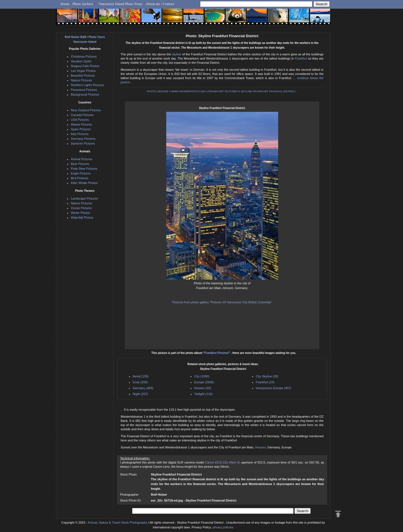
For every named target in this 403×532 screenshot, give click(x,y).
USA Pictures (80, 120)
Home (65, 4)
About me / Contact (160, 4)
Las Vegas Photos (83, 71)
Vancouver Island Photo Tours (121, 4)
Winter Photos (80, 213)
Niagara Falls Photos (85, 66)
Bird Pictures (79, 178)
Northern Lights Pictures (87, 85)
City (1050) (202, 376)
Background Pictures (85, 94)
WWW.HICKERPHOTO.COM (188, 91)
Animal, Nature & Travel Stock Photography (118, 522)
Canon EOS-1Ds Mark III (222, 462)
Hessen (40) (203, 388)
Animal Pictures (81, 159)
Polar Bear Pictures (84, 169)
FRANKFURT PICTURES (223, 91)
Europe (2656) (204, 382)
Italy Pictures (80, 134)
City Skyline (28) (267, 376)
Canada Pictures (82, 115)
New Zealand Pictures (86, 110)
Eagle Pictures (81, 173)
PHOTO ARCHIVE (158, 91)
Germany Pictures (83, 139)
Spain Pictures (81, 129)
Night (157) (140, 394)
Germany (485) (143, 388)
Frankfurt (301, 58)
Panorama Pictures (84, 90)
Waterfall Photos (82, 217)
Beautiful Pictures (83, 75)
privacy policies (223, 527)
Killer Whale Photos (84, 183)
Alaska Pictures (81, 124)
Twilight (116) (203, 394)
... (122, 410)
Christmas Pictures (84, 56)
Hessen (260, 447)
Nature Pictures (81, 80)
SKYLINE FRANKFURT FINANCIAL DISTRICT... (269, 91)
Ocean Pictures (81, 208)
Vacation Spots (81, 61)
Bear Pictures (80, 164)
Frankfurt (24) (265, 382)
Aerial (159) (141, 376)
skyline (177, 54)
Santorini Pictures (83, 143)
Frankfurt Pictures (217, 353)
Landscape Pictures (84, 198)
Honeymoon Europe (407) (274, 388)
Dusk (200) (140, 382)
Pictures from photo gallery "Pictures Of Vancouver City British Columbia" (222, 302)
